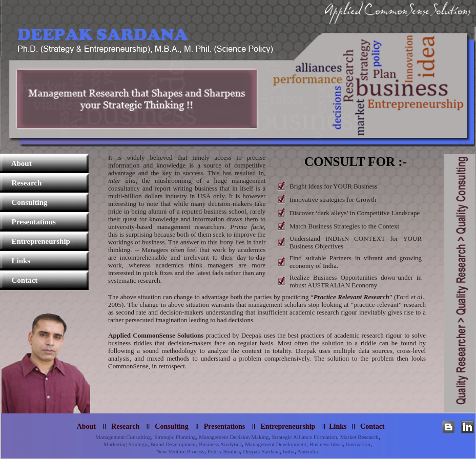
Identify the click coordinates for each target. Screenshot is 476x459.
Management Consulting (123, 437)
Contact (19, 280)
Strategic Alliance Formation (304, 437)
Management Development (275, 444)
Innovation (357, 444)
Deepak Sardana (261, 451)
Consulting (24, 202)
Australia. (308, 451)
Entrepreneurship (35, 241)
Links (15, 261)
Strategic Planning (175, 437)
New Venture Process (180, 451)
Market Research (359, 437)
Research (21, 183)
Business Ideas (325, 444)
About (16, 163)
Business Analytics (220, 444)
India (288, 451)
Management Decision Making (233, 437)
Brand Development (173, 444)
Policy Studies (223, 451)
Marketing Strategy (125, 444)
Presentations (28, 222)
